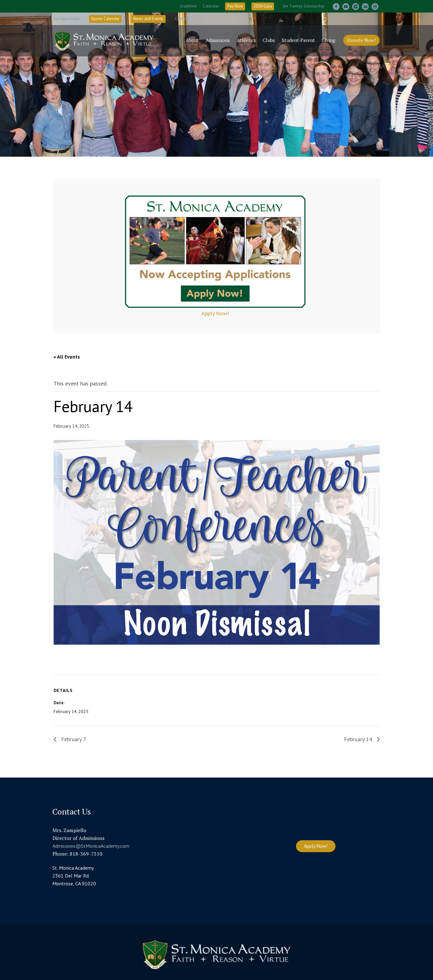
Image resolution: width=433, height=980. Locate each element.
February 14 (359, 739)
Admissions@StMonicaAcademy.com (91, 846)
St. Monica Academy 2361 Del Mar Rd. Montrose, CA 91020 (74, 876)
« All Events (67, 357)
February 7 (73, 739)
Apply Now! (215, 313)
